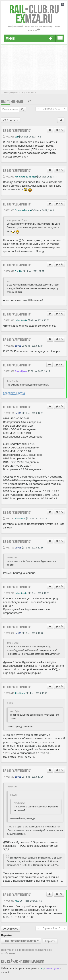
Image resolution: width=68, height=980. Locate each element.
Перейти (50, 941)
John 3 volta (21, 320)
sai (16, 137)
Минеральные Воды (25, 177)
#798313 (9, 901)
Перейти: (7, 935)
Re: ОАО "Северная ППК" (17, 131)
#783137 (9, 518)
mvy (17, 901)
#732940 (9, 177)
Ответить (11, 120)
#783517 (9, 777)
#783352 (9, 633)
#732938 (9, 137)
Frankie (18, 271)
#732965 (9, 210)
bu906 (18, 346)
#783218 (9, 593)
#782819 (9, 346)
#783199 (9, 548)
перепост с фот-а (14, 393)
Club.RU (34, 9)
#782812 (9, 320)
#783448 (9, 693)
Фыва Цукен (21, 371)
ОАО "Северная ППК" (16, 102)
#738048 (9, 271)
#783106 (9, 413)
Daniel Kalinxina (23, 210)
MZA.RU (34, 19)
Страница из (51, 109)
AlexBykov (20, 518)
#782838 (9, 371)
